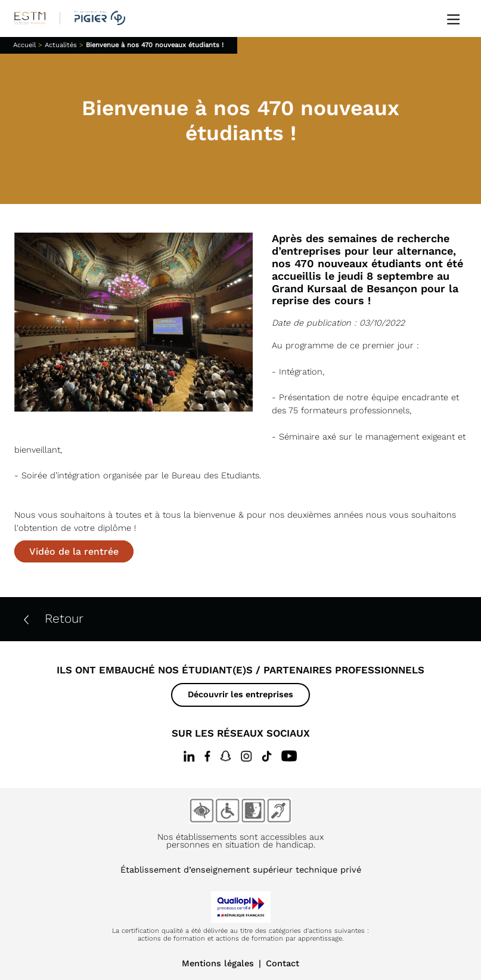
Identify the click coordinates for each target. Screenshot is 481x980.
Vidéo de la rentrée (74, 551)
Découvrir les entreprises (240, 694)
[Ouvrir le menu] (453, 18)
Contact (283, 963)
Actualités (61, 45)
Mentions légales (218, 963)
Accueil (24, 45)
